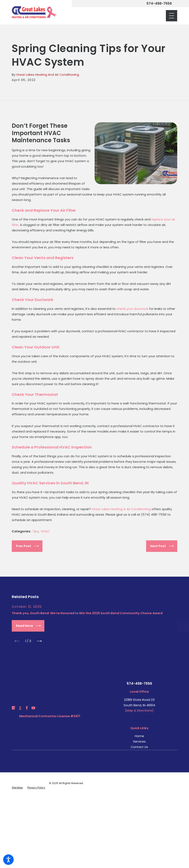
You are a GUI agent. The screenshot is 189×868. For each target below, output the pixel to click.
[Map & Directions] (139, 711)
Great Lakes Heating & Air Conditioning (121, 509)
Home (139, 737)
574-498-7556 (159, 4)
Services (139, 742)
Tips (36, 531)
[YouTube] (33, 708)
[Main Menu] (172, 16)
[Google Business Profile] (13, 708)
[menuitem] (139, 737)
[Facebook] (27, 708)
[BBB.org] (20, 708)
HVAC (45, 531)
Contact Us (139, 748)
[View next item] (40, 642)
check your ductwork (132, 309)
